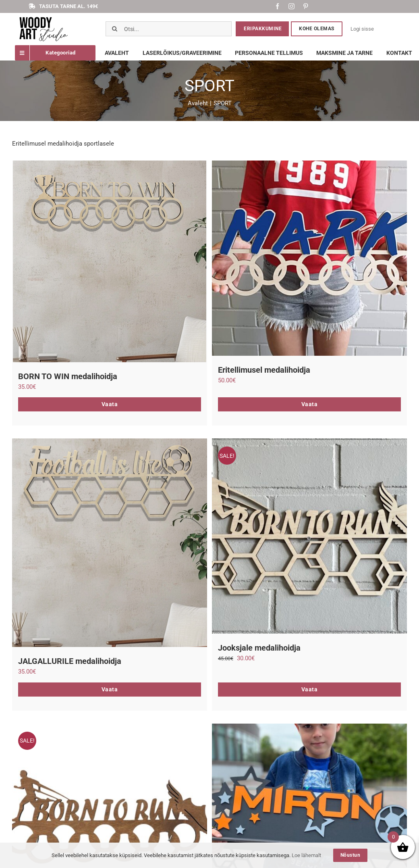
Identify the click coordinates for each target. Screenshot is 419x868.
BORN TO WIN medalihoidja (68, 376)
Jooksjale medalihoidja (259, 648)
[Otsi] (115, 29)
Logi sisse (362, 29)
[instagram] (291, 6)
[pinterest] (306, 6)
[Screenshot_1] (43, 18)
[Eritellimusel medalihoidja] (309, 258)
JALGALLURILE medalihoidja (70, 661)
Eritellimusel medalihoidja (264, 370)
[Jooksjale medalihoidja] (309, 536)
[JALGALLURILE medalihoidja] (110, 543)
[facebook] (277, 6)
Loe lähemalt (306, 855)
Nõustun (351, 855)
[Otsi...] (169, 29)
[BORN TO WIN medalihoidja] (110, 261)
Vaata (110, 404)
